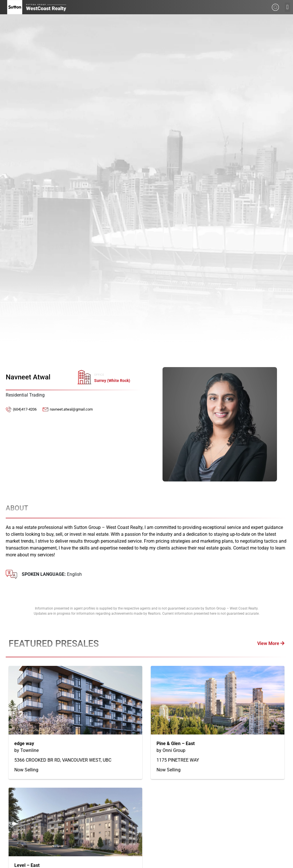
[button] (287, 7)
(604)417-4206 (25, 409)
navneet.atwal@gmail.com (71, 409)
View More (271, 643)
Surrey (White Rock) (112, 381)
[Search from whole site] (275, 7)
